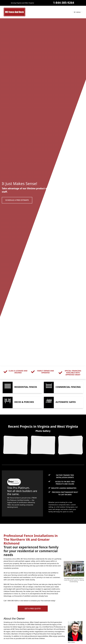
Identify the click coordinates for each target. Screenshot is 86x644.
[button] (18, 200)
